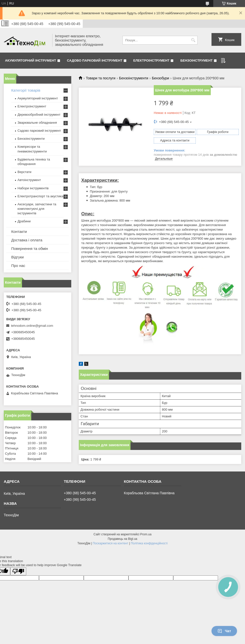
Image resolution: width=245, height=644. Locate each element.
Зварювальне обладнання (37, 123)
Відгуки (17, 257)
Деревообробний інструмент (39, 115)
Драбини (24, 221)
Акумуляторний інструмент (30, 60)
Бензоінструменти (134, 78)
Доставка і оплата (27, 240)
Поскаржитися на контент (110, 543)
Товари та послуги (100, 78)
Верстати (24, 172)
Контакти (19, 231)
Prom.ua (146, 534)
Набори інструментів (33, 188)
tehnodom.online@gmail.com (32, 326)
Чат (224, 631)
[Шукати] (193, 40)
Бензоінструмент (196, 60)
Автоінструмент (29, 180)
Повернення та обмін (30, 249)
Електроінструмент (151, 60)
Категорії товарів (26, 90)
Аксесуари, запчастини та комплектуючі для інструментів (37, 209)
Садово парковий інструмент (95, 60)
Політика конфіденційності (149, 543)
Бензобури (160, 78)
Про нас (18, 266)
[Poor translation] (18, 571)
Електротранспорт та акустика (40, 196)
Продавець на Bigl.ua (122, 539)
